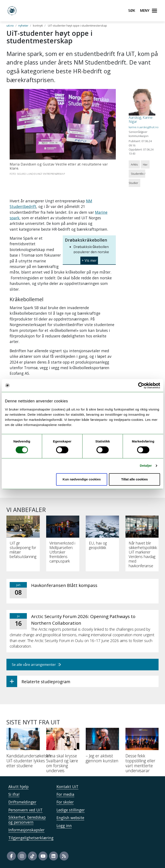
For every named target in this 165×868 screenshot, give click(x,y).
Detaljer (146, 466)
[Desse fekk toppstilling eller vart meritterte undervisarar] (142, 752)
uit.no (10, 26)
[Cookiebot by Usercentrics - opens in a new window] (141, 385)
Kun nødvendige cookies (82, 479)
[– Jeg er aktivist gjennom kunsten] (102, 747)
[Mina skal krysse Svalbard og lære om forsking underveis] (63, 752)
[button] (89, 259)
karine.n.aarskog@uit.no (144, 127)
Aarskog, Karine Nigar (141, 120)
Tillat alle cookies (134, 479)
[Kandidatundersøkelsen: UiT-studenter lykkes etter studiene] (23, 749)
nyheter (23, 26)
